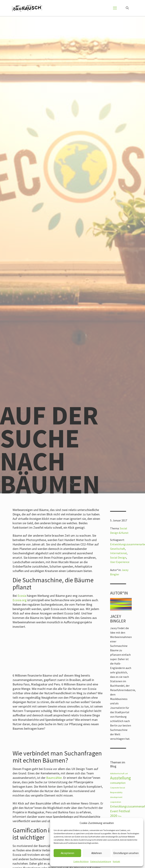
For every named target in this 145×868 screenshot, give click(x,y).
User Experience (120, 562)
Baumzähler (54, 778)
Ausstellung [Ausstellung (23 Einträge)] (120, 778)
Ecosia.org (20, 600)
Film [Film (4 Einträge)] (120, 816)
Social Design (118, 557)
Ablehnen (97, 853)
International (118, 553)
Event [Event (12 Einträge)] (114, 811)
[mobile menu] (115, 8)
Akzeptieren (67, 853)
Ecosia (22, 596)
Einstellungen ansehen (126, 853)
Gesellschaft (118, 549)
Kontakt (116, 861)
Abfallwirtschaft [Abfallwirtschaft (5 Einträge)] (117, 773)
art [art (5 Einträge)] (126, 773)
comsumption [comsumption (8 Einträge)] (118, 783)
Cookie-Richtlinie (81, 861)
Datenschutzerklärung (101, 861)
